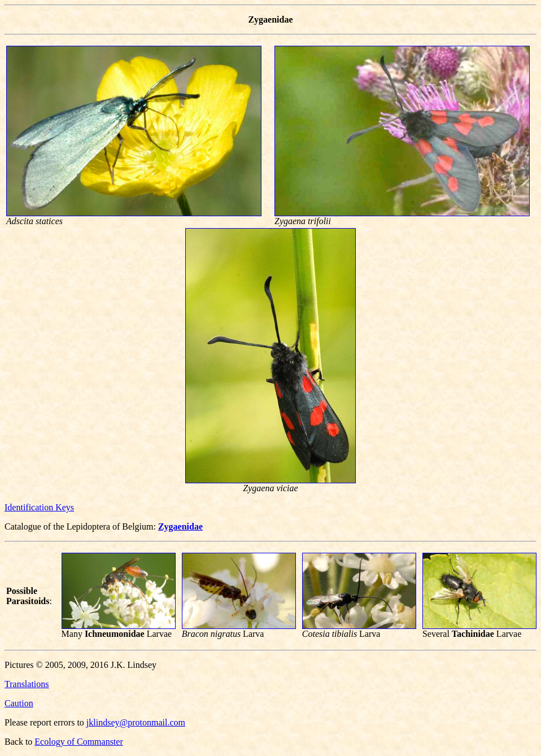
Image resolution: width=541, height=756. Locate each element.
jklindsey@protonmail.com (136, 722)
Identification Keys (39, 507)
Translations (27, 684)
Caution (19, 703)
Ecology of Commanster (78, 742)
